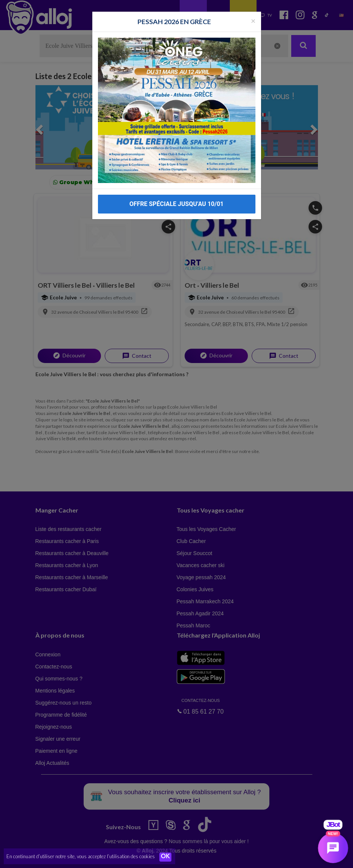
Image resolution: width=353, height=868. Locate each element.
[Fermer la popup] (253, 17)
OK (166, 857)
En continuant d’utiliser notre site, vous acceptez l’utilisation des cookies (81, 857)
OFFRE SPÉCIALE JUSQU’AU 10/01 (176, 200)
